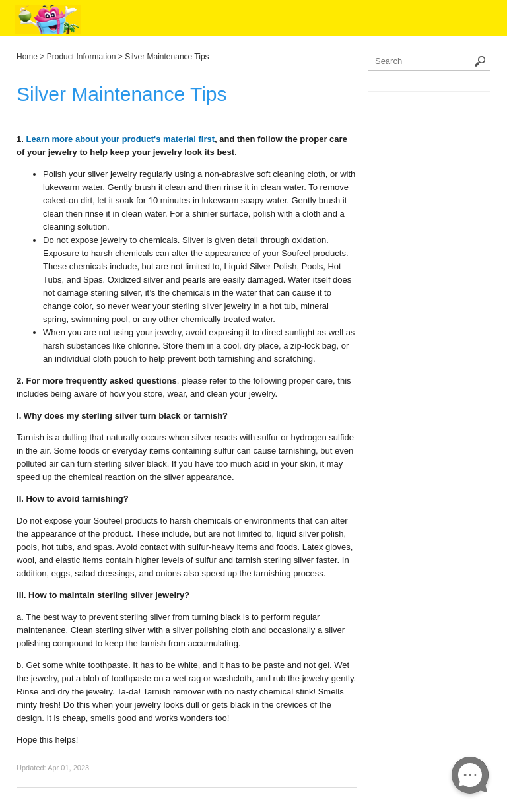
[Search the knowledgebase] (429, 61)
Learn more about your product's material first (121, 139)
